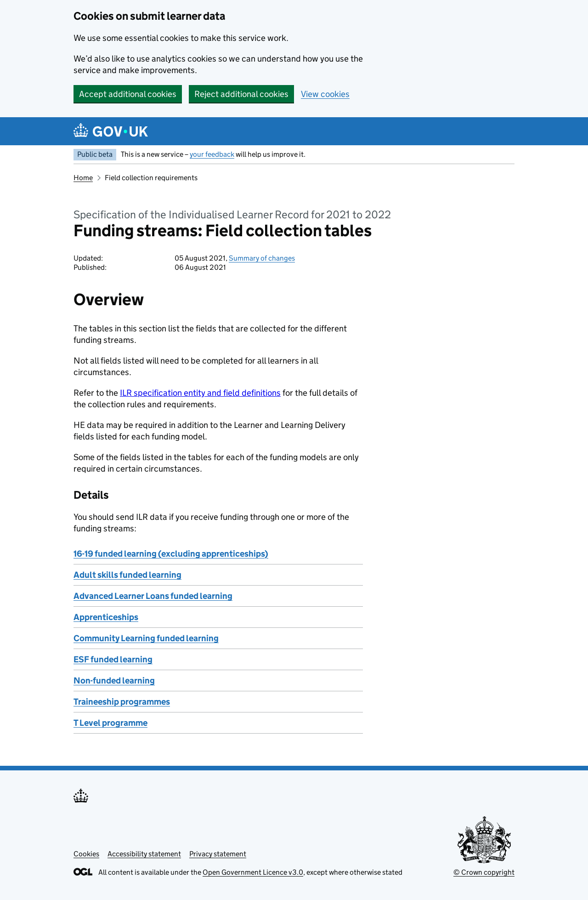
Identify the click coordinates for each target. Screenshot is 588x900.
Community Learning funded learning (146, 638)
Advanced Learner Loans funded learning (153, 596)
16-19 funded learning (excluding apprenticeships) (171, 554)
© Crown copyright (484, 872)
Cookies (86, 854)
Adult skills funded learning (127, 575)
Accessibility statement (144, 854)
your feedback (212, 154)
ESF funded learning (113, 659)
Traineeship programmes (122, 702)
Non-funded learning (114, 681)
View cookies (325, 94)
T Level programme (110, 723)
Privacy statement (218, 854)
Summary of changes (262, 258)
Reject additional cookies (241, 94)
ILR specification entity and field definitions (200, 393)
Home (83, 178)
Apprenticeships (106, 617)
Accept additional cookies (128, 94)
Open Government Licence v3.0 (253, 872)
